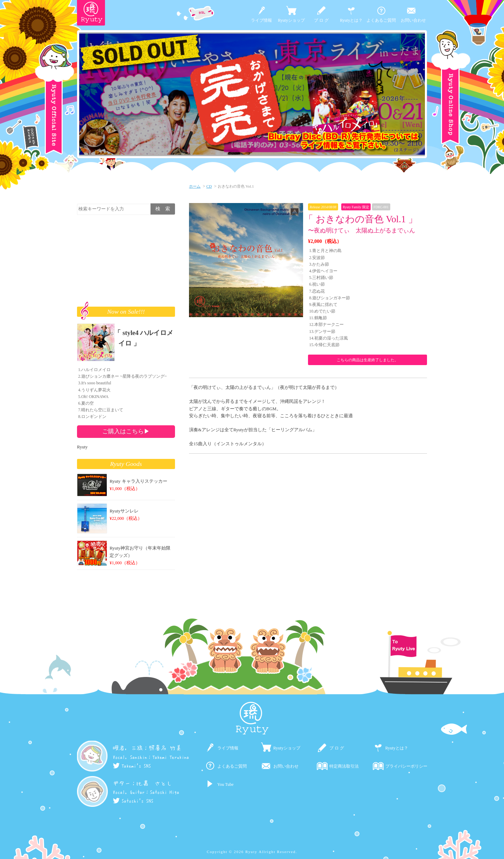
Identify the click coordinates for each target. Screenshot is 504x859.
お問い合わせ (413, 20)
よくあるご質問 (381, 20)
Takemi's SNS (132, 766)
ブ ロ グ (321, 20)
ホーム (195, 186)
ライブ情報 (261, 20)
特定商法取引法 (344, 766)
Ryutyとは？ (351, 20)
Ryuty (82, 447)
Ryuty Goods (126, 464)
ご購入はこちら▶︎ (126, 431)
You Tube (225, 784)
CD (209, 186)
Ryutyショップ (291, 20)
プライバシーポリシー (406, 766)
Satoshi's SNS (133, 801)
